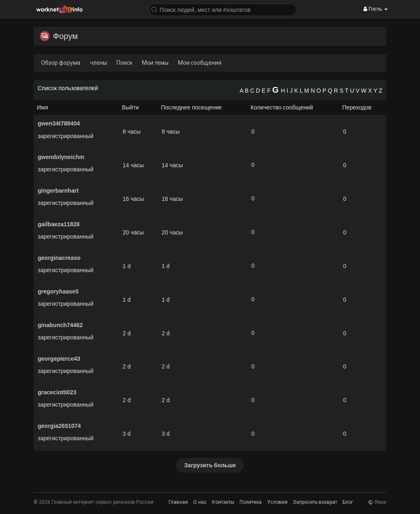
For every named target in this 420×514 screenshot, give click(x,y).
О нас (200, 502)
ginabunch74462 (60, 325)
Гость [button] (375, 9)
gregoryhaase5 (58, 291)
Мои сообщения (200, 63)
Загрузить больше (210, 465)
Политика (251, 502)
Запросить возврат (315, 502)
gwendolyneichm (61, 157)
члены (98, 63)
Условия (277, 502)
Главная (178, 502)
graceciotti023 (57, 392)
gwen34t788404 (59, 124)
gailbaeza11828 (59, 224)
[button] (223, 9)
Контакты (223, 502)
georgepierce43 (59, 359)
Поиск (124, 63)
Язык (377, 502)
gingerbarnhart (58, 191)
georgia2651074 (59, 426)
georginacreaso (59, 258)
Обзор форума (61, 63)
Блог (348, 502)
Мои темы (155, 63)
